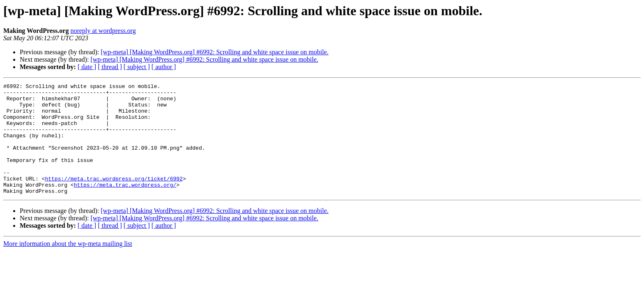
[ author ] (164, 67)
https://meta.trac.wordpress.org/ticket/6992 (114, 198)
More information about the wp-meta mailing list (68, 266)
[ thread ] (110, 67)
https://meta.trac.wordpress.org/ (125, 206)
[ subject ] (137, 67)
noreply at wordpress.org (103, 31)
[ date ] (87, 67)
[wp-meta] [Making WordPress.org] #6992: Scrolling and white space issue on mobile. (214, 52)
